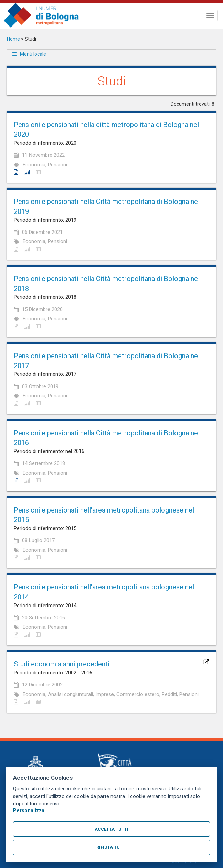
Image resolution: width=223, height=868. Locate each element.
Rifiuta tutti (111, 847)
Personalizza (29, 811)
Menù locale (33, 54)
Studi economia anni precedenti (62, 664)
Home (13, 39)
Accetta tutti (111, 829)
